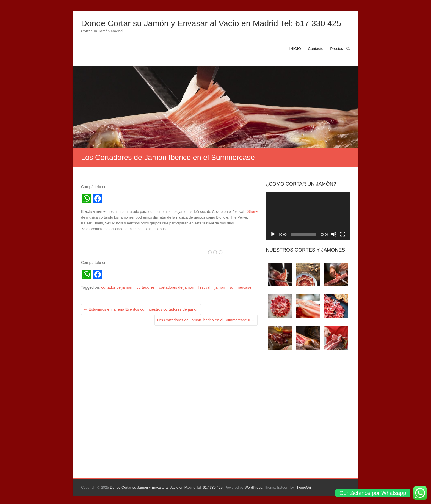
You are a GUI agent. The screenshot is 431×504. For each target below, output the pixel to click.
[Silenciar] (334, 234)
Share (252, 211)
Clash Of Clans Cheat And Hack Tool (83, 251)
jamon (220, 287)
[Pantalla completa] (343, 234)
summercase (240, 287)
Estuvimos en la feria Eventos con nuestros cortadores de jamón (141, 309)
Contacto (316, 49)
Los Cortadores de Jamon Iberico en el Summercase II (206, 320)
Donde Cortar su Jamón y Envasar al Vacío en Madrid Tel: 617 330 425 (211, 23)
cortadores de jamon (176, 287)
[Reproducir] (273, 234)
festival (205, 287)
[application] (308, 216)
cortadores (146, 287)
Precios (337, 49)
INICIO (295, 49)
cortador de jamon (117, 287)
